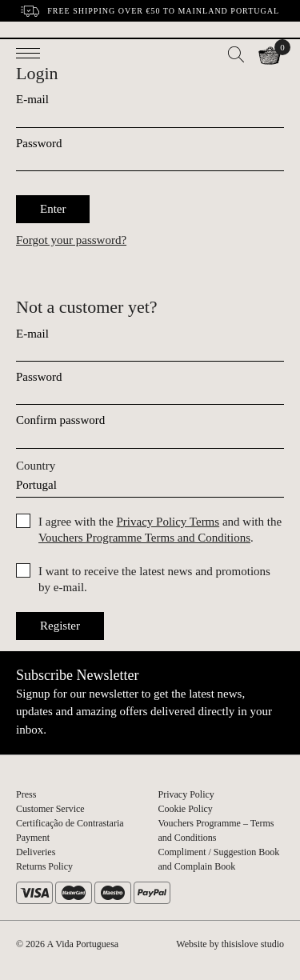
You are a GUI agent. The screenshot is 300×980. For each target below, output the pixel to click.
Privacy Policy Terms (168, 522)
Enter (53, 209)
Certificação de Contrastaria (70, 823)
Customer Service (50, 809)
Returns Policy (44, 866)
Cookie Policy (186, 809)
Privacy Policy (186, 794)
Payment (33, 838)
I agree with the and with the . (160, 530)
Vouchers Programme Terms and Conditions (144, 538)
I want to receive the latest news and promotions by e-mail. (154, 579)
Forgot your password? (71, 240)
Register (60, 626)
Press (26, 794)
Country (36, 466)
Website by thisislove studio (230, 944)
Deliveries (36, 852)
